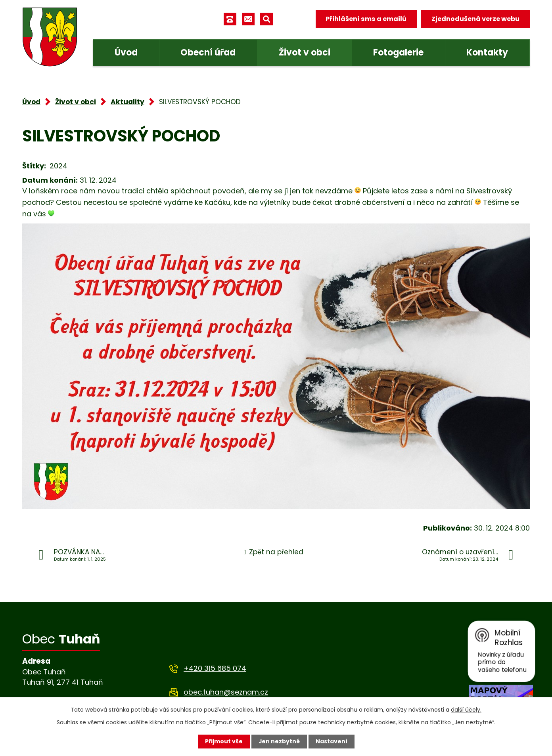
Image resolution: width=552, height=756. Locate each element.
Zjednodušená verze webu (475, 19)
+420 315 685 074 (215, 668)
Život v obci (305, 52)
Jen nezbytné (279, 741)
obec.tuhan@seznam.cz (226, 692)
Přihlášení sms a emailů (366, 19)
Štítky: (34, 166)
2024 (58, 166)
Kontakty (487, 52)
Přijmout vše (223, 741)
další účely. (466, 710)
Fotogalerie (398, 52)
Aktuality (127, 102)
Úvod (126, 52)
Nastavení (332, 741)
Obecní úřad (208, 52)
